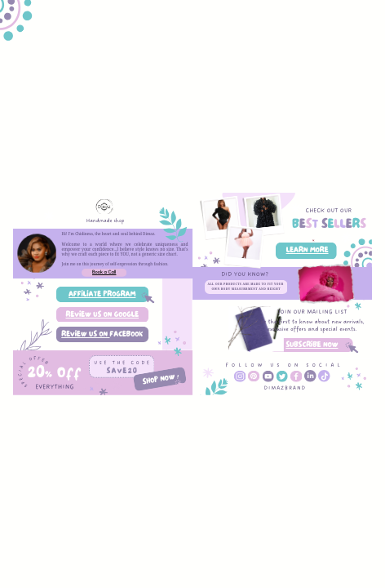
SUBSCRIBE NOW (312, 345)
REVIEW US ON (85, 334)
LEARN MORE (308, 250)
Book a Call (104, 273)
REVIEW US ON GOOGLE (102, 315)
